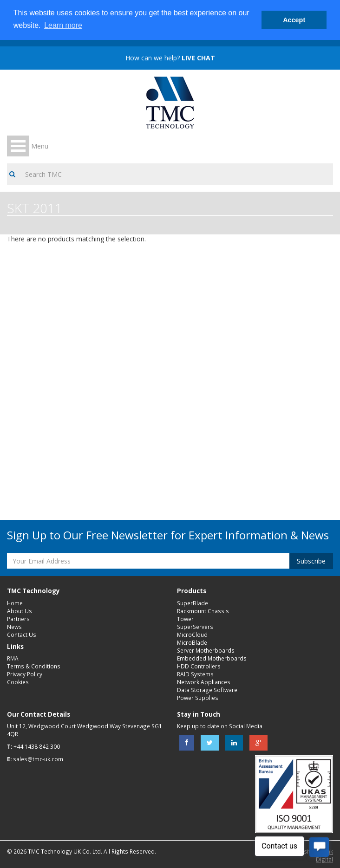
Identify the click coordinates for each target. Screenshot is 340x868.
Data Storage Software (207, 690)
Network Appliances (204, 682)
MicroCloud (192, 635)
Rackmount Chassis (203, 611)
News (14, 627)
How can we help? (170, 58)
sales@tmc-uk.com (38, 759)
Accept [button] (294, 20)
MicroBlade (192, 642)
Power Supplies (198, 698)
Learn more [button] (63, 25)
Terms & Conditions (34, 666)
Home (15, 603)
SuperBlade (193, 603)
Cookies (18, 682)
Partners (18, 619)
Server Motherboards (206, 650)
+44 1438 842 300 (37, 746)
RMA (13, 658)
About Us (20, 611)
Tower (185, 619)
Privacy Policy (25, 674)
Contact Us (22, 635)
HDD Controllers (199, 666)
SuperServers (195, 627)
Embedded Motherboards (212, 658)
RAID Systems (195, 674)
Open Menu (18, 146)
